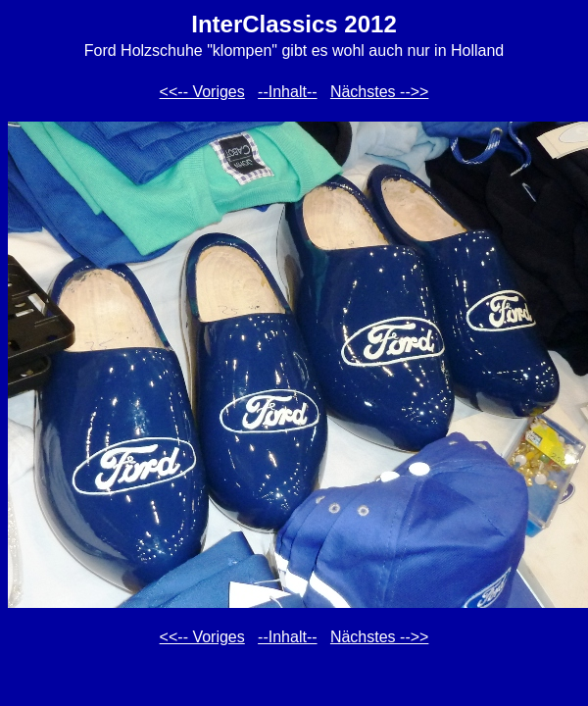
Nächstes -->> (379, 92)
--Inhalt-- (287, 92)
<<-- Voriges (202, 92)
